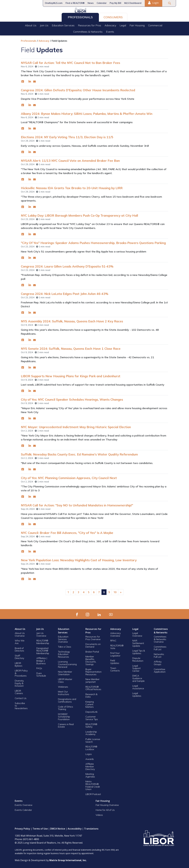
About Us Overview (20, 633)
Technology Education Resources (64, 653)
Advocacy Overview (115, 633)
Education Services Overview (63, 638)
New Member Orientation (65, 672)
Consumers (113, 16)
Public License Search (93, 739)
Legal (123, 25)
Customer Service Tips (92, 717)
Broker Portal (92, 651)
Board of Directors (19, 648)
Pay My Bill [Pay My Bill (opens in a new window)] (115, 3)
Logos (89, 753)
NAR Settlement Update (138, 642)
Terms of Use (40, 828)
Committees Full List (160, 647)
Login (153, 3)
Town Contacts (115, 668)
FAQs (39, 667)
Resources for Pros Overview (93, 637)
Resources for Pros (90, 25)
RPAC (113, 640)
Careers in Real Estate (66, 725)
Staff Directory (19, 656)
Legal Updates (137, 693)
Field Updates (115, 661)
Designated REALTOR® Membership (43, 650)
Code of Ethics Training (66, 707)
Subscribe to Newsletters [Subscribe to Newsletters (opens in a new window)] (21, 705)
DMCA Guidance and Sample (138, 677)
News (91, 3)
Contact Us (21, 697)
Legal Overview (137, 633)
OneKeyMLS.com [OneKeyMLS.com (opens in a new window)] (54, 3)
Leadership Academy (91, 732)
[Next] (121, 591)
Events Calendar (23, 809)
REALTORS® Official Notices (93, 687)
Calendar (102, 3)
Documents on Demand (93, 644)
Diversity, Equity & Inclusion (19, 682)
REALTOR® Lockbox (91, 747)
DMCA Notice (58, 828)
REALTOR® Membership (43, 641)
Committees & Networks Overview (160, 638)
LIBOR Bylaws (19, 663)
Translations (91, 828)
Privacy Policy (22, 828)
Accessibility (75, 828)
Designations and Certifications (67, 699)
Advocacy (110, 25)
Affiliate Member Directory (90, 765)
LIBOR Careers (19, 691)
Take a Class (65, 646)
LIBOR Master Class (65, 679)
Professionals (80, 16)
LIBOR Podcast (93, 793)
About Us (31, 25)
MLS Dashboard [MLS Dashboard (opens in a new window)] (133, 3)
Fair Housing (137, 25)
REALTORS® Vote (117, 646)
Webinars (63, 686)
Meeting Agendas (90, 774)
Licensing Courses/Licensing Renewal (67, 663)
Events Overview (24, 804)
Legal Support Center (136, 667)
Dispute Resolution (138, 658)
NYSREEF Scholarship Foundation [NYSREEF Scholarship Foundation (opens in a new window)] (64, 716)
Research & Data (91, 695)
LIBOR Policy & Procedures (21, 672)
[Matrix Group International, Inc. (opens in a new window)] (68, 859)
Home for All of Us (105, 809)
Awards (90, 758)
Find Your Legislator (115, 653)
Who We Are (20, 641)
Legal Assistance (138, 686)
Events (110, 31)
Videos (99, 814)
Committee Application (160, 670)
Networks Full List (159, 654)
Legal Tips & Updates (139, 651)
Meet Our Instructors (64, 692)
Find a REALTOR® (75, 3)
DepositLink (92, 711)
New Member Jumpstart (92, 679)
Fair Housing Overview (107, 804)
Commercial (155, 25)
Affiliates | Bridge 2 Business (42, 660)
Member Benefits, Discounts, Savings (91, 659)
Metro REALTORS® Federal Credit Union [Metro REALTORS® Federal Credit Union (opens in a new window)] (93, 784)
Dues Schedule (41, 673)
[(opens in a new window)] (23, 81)
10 (115, 591)
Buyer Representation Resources (93, 671)
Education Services (63, 25)
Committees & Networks (88, 31)
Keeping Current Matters (90, 703)
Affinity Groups (158, 662)
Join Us (44, 25)
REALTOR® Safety (91, 725)
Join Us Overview (41, 633)
